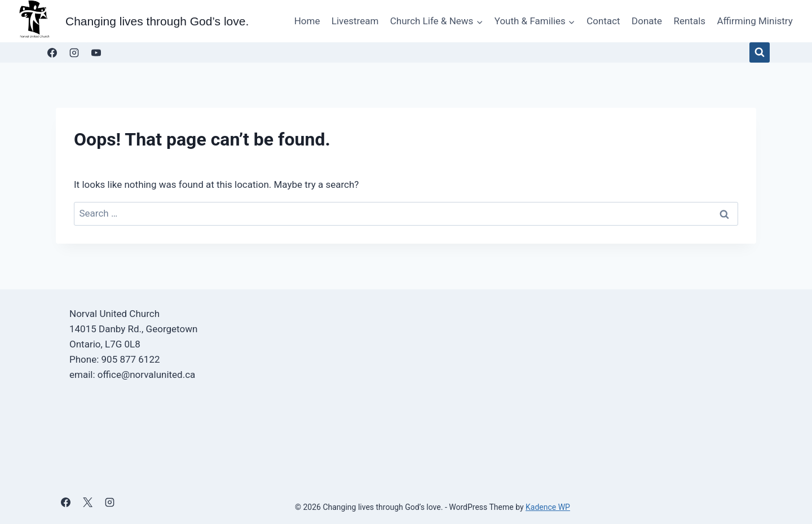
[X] (87, 503)
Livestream (355, 21)
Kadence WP (548, 507)
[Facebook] (52, 52)
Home (307, 21)
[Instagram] (74, 52)
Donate (647, 21)
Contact (603, 21)
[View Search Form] (760, 52)
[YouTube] (96, 52)
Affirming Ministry (754, 21)
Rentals (689, 21)
